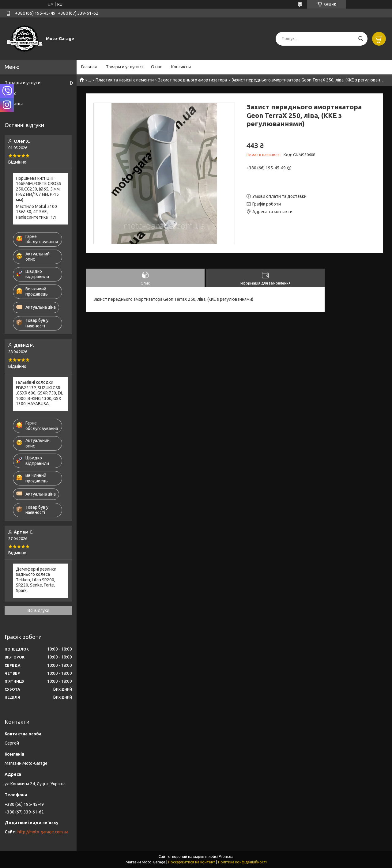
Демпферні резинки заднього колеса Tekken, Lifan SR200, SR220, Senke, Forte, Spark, (36, 580)
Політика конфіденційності (242, 862)
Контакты (181, 67)
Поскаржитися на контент (192, 862)
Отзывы (14, 104)
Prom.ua (226, 857)
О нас (156, 67)
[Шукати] (361, 39)
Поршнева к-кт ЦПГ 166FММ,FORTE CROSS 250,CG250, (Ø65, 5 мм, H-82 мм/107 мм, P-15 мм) (39, 189)
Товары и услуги (122, 67)
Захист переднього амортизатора (192, 80)
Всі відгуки (38, 610)
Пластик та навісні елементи (125, 80)
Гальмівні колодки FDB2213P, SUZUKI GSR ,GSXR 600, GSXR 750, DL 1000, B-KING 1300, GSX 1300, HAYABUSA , (40, 393)
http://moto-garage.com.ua (43, 832)
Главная (89, 67)
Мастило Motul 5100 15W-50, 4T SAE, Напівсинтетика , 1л (36, 212)
